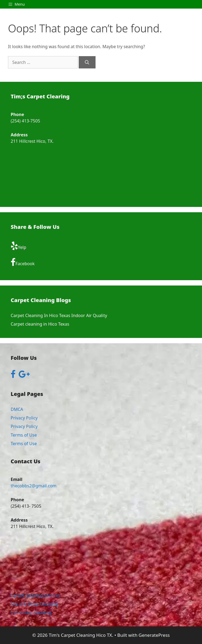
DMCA (17, 409)
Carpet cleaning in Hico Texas (40, 324)
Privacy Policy (24, 418)
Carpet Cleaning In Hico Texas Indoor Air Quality (59, 315)
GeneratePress (154, 635)
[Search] (87, 62)
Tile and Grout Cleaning (34, 604)
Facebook (23, 262)
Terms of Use (24, 435)
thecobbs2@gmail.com (34, 486)
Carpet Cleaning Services (35, 595)
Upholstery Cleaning (31, 612)
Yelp (18, 246)
